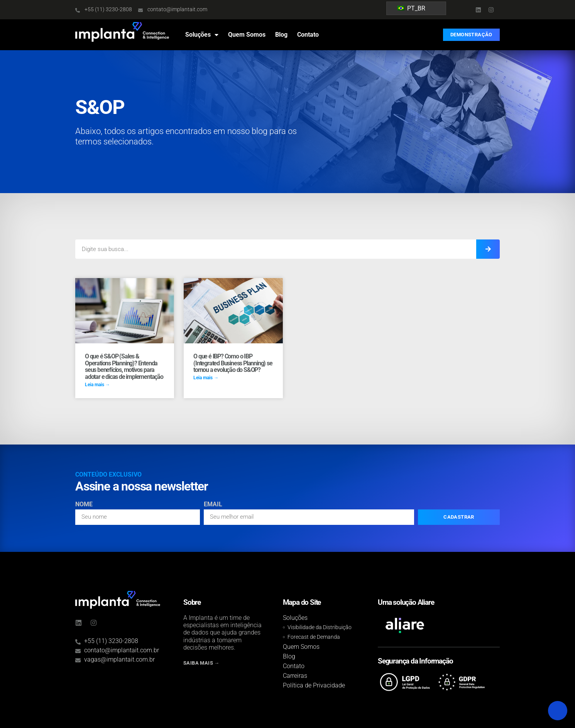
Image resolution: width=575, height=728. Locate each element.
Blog (281, 35)
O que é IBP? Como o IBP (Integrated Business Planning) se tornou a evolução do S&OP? (233, 363)
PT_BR (411, 8)
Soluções (202, 35)
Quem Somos (247, 35)
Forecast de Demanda (314, 637)
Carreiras (295, 676)
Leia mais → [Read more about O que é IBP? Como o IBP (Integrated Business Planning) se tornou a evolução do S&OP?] (206, 378)
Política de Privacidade (314, 685)
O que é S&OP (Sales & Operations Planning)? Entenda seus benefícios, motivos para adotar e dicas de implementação (124, 367)
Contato (308, 35)
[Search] (488, 249)
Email (213, 505)
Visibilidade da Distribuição (320, 627)
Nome (84, 505)
